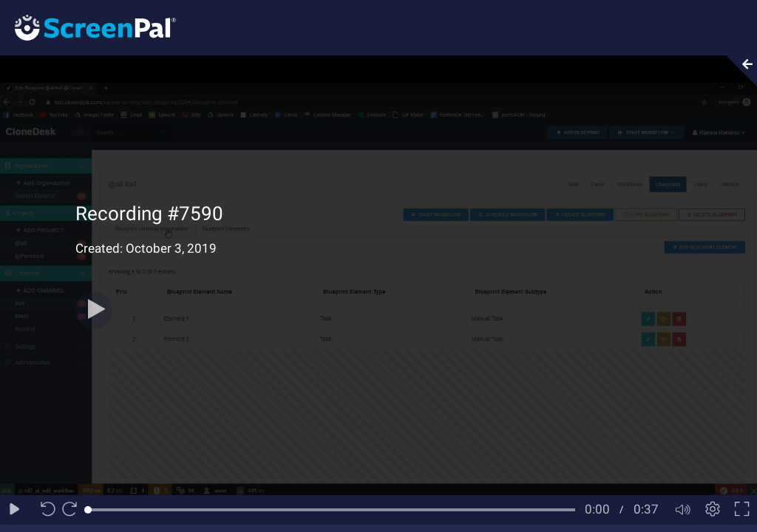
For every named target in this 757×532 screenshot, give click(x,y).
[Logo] (88, 27)
